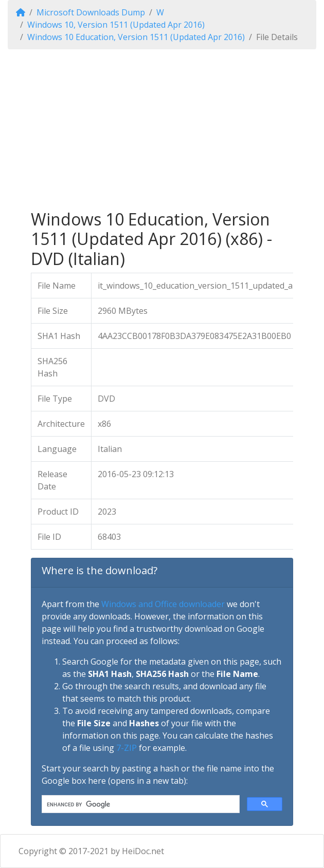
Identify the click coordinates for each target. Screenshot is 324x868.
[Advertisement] (162, 129)
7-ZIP (127, 748)
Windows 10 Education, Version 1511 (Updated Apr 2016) (136, 37)
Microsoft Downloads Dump (91, 12)
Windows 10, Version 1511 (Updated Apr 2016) (116, 25)
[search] (140, 804)
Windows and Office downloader (163, 604)
